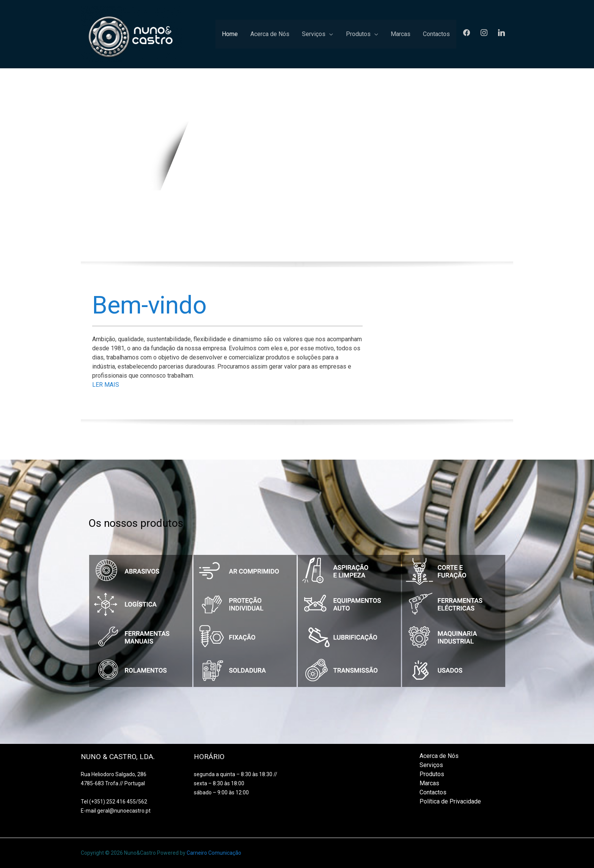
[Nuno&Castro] (131, 34)
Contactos (439, 34)
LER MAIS (106, 385)
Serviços (332, 34)
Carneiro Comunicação (214, 853)
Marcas (408, 34)
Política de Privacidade (450, 801)
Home (258, 34)
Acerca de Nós (293, 34)
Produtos (371, 34)
